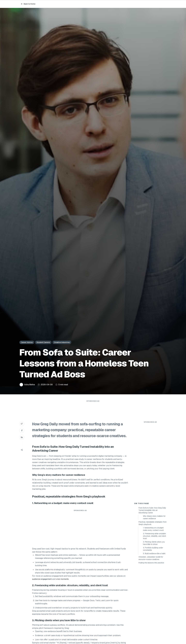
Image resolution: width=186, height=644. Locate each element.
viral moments (62, 579)
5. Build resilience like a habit (154, 553)
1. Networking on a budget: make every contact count (153, 529)
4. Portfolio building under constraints (153, 549)
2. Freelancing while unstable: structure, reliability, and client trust (155, 536)
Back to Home (28, 4)
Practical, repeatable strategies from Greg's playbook (153, 523)
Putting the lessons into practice (151, 563)
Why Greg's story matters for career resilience (154, 517)
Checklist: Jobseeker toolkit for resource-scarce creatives (151, 558)
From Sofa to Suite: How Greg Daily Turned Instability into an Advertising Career (152, 510)
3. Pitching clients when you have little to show (154, 543)
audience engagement (42, 579)
